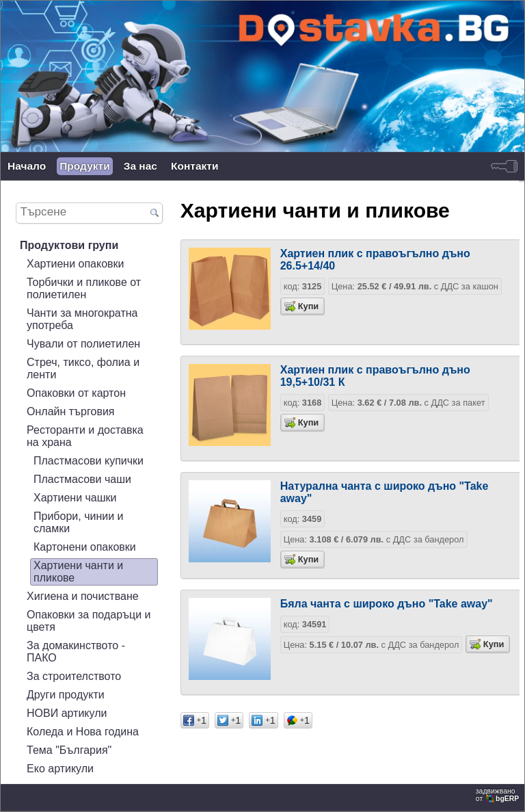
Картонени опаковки (85, 547)
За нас (140, 166)
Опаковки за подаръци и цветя (89, 621)
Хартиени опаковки (75, 264)
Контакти (194, 166)
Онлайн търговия (70, 411)
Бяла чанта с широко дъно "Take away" (387, 604)
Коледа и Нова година (83, 732)
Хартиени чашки (75, 498)
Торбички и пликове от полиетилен (84, 288)
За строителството (74, 676)
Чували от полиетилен (83, 344)
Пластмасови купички (89, 461)
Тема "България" (69, 750)
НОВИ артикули (67, 713)
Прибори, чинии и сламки (79, 522)
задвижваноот (498, 795)
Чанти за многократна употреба (82, 319)
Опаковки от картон (76, 393)
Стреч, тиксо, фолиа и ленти (83, 368)
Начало (27, 166)
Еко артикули (60, 769)
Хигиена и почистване (83, 596)
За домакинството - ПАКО (76, 652)
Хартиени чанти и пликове (78, 572)
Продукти (84, 166)
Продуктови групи (69, 245)
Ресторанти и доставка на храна (85, 436)
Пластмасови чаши (82, 479)
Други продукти (66, 695)
